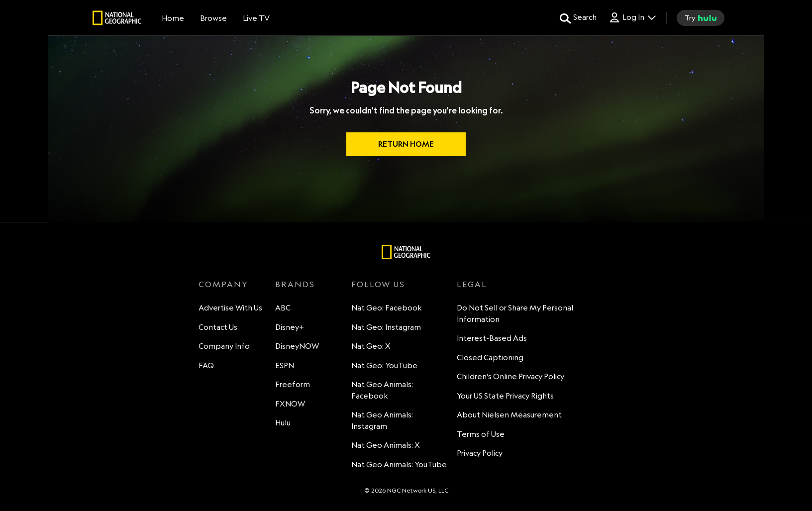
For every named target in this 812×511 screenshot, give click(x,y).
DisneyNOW (297, 346)
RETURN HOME (406, 144)
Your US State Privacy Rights (505, 396)
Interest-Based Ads (492, 338)
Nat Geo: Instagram (386, 327)
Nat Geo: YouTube (384, 365)
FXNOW (290, 404)
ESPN (285, 365)
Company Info (224, 346)
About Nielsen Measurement (509, 415)
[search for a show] (578, 18)
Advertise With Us (230, 308)
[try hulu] (701, 18)
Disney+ (290, 327)
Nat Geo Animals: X (386, 445)
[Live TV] (256, 18)
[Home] (173, 18)
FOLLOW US (378, 284)
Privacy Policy (480, 453)
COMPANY (223, 284)
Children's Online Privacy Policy (510, 376)
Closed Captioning (490, 358)
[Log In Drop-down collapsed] (632, 18)
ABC (283, 308)
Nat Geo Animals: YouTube (399, 464)
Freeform (293, 384)
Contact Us (218, 327)
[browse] (213, 18)
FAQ (206, 365)
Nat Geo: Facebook (387, 308)
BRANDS (295, 284)
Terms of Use (481, 434)
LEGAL (472, 284)
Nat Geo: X (371, 346)
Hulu (283, 423)
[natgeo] (117, 19)
